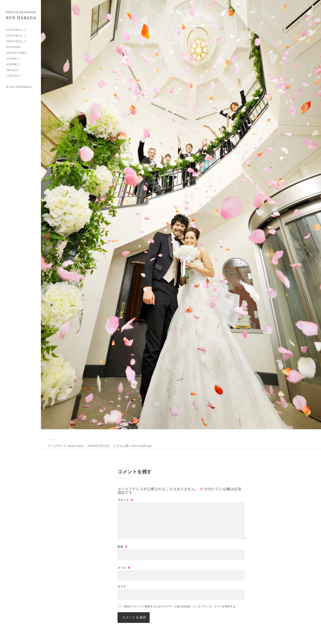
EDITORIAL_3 (16, 41)
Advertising (16, 53)
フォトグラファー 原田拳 (24, 17)
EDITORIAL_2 (16, 35)
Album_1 (13, 58)
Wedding (14, 47)
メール (124, 568)
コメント (125, 500)
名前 (123, 547)
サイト (122, 586)
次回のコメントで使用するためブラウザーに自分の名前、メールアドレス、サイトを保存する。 (181, 606)
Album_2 (13, 64)
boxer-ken (76, 446)
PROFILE (12, 70)
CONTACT (13, 76)
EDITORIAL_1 (16, 30)
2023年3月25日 (98, 446)
